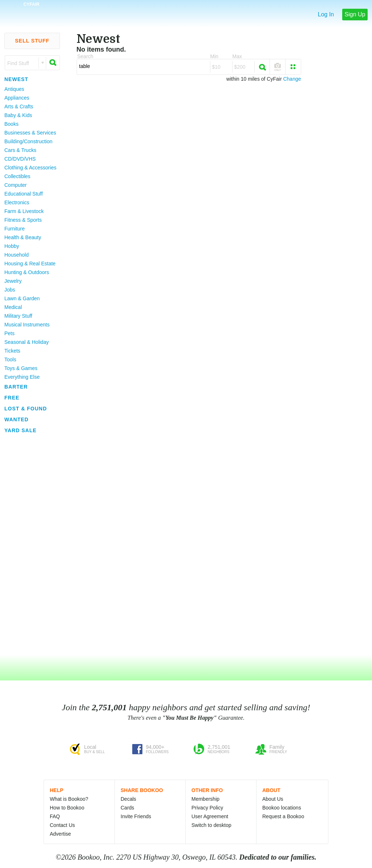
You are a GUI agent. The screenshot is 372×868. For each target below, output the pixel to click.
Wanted (17, 419)
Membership (205, 799)
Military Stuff (18, 316)
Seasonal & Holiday (27, 342)
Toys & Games (21, 368)
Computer (15, 185)
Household (17, 255)
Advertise (60, 834)
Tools (10, 359)
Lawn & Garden (22, 298)
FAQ (55, 816)
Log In (326, 14)
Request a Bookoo (283, 816)
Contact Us (62, 825)
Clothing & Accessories (30, 168)
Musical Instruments (27, 325)
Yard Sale (21, 430)
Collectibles (17, 176)
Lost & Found (26, 409)
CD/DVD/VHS (20, 159)
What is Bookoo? (69, 799)
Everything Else (22, 377)
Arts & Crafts (19, 107)
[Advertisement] (29, 545)
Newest (16, 79)
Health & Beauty (23, 237)
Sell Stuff (32, 41)
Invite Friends (136, 816)
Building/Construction (28, 141)
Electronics (17, 202)
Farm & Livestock (24, 211)
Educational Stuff (24, 194)
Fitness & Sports (23, 220)
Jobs (10, 290)
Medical (13, 307)
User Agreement (210, 816)
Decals (128, 799)
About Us (273, 799)
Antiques (14, 89)
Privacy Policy (207, 808)
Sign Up (355, 14)
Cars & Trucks (20, 150)
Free (12, 398)
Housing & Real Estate (30, 264)
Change (292, 79)
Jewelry (13, 281)
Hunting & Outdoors (27, 272)
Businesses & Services (30, 133)
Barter (16, 387)
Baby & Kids (18, 115)
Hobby (12, 246)
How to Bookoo (67, 808)
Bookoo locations (282, 808)
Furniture (15, 229)
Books (11, 124)
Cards (127, 808)
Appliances (17, 98)
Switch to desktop (211, 825)
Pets (9, 333)
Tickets (12, 351)
